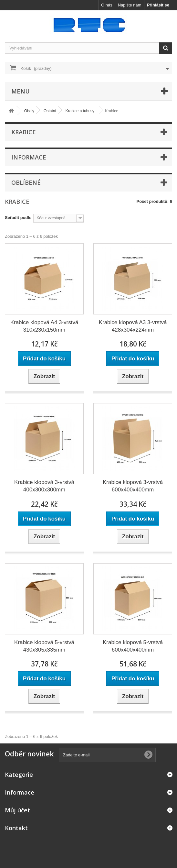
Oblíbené (26, 182)
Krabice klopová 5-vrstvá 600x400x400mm (133, 646)
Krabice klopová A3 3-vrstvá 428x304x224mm (133, 326)
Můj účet (17, 810)
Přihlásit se (158, 5)
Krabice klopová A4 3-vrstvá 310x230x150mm (44, 326)
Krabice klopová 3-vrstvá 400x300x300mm (44, 486)
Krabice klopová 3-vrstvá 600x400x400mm (133, 486)
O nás (107, 5)
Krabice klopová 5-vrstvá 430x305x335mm (44, 646)
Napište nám (130, 5)
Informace (29, 157)
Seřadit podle (18, 218)
